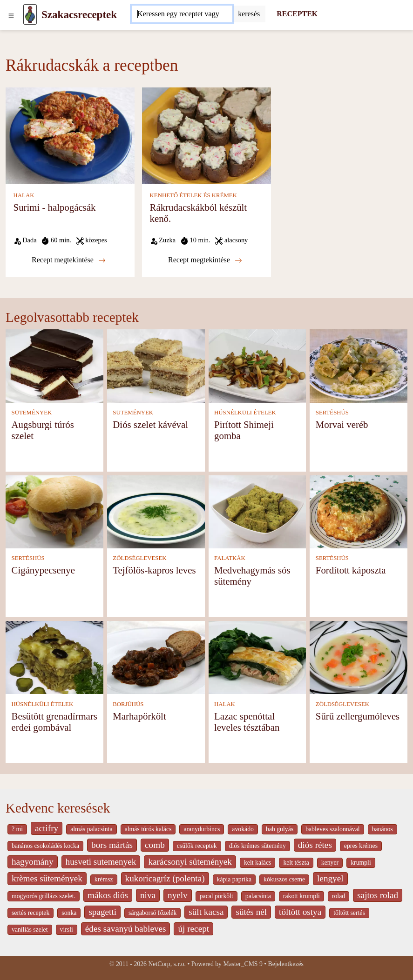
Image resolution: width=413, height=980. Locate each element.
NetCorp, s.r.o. (167, 964)
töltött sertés (349, 913)
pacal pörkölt (217, 896)
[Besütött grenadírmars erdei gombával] (54, 657)
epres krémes (361, 846)
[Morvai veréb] (359, 365)
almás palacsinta (91, 829)
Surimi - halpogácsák (55, 207)
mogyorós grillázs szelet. (44, 896)
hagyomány (33, 862)
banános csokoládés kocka (45, 846)
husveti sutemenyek (101, 862)
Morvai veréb (342, 424)
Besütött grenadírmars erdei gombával (54, 722)
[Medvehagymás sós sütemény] (257, 511)
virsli (67, 930)
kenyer (330, 863)
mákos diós (108, 895)
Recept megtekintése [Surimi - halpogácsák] (69, 260)
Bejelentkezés (286, 964)
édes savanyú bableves (126, 929)
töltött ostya (300, 912)
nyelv (178, 895)
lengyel (330, 878)
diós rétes (315, 845)
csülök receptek (197, 846)
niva (148, 895)
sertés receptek (30, 913)
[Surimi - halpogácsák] (70, 135)
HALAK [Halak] (24, 195)
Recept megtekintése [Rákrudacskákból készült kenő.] (205, 260)
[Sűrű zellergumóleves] (359, 657)
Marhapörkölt (139, 716)
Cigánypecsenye (43, 570)
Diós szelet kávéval (150, 424)
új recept (193, 929)
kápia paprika (234, 879)
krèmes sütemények (47, 878)
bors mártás (112, 845)
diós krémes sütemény (257, 846)
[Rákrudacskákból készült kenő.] (206, 135)
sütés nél (251, 912)
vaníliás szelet (30, 930)
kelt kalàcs (257, 863)
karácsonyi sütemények (190, 862)
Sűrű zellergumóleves (358, 716)
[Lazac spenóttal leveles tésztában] (257, 657)
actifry (47, 828)
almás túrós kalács (148, 829)
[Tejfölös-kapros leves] (156, 511)
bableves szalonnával (332, 829)
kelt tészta (296, 863)
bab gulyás (280, 829)
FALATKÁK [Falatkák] (230, 558)
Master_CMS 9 (243, 964)
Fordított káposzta (351, 570)
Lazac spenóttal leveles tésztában (247, 722)
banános (383, 829)
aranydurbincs (202, 829)
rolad (339, 896)
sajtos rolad (378, 895)
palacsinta (258, 896)
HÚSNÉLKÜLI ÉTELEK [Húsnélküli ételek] (245, 413)
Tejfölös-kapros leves (154, 570)
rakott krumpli (301, 896)
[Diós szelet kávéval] (156, 365)
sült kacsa (206, 912)
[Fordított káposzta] (359, 511)
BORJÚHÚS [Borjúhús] (128, 704)
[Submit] (249, 14)
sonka (69, 913)
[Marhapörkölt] (156, 657)
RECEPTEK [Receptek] (297, 14)
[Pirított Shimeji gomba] (257, 365)
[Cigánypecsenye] (54, 511)
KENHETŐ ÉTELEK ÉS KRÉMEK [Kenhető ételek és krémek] (193, 195)
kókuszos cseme (284, 879)
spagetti (102, 912)
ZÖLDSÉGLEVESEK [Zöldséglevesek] (139, 558)
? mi (17, 829)
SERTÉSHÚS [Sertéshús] (332, 413)
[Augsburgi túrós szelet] (54, 365)
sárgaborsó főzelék (152, 913)
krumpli (361, 863)
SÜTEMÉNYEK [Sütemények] (32, 413)
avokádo (243, 829)
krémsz (104, 879)
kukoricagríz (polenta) (165, 878)
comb (155, 845)
